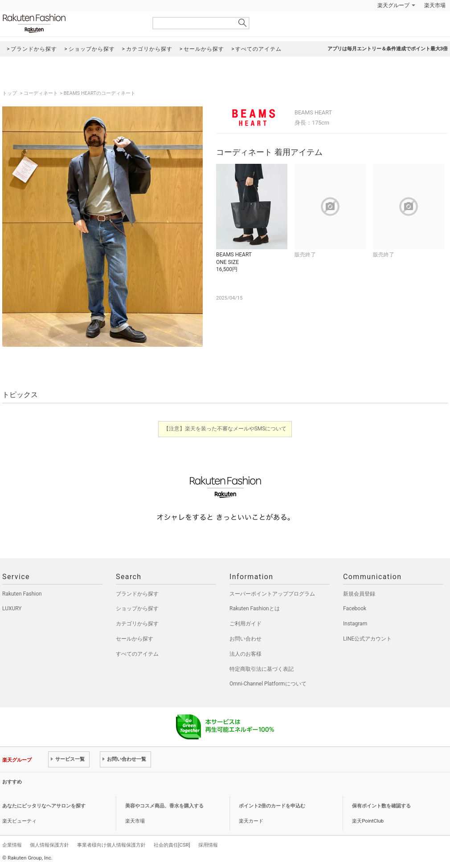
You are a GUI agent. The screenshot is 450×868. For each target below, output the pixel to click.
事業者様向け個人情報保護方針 (111, 845)
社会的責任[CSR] (172, 845)
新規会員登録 (359, 594)
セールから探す (135, 639)
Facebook (355, 608)
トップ (10, 93)
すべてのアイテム (137, 654)
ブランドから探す (137, 594)
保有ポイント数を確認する (381, 806)
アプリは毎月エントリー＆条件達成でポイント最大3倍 (388, 49)
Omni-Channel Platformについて (268, 684)
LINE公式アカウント (367, 639)
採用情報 (208, 845)
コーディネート (41, 93)
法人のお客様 (245, 654)
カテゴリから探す (137, 624)
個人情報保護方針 (49, 845)
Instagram (355, 624)
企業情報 (12, 845)
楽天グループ (393, 5)
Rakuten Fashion (71, 23)
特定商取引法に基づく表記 (262, 669)
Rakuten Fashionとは (255, 608)
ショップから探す (137, 608)
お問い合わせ (245, 639)
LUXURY (12, 608)
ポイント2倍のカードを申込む (272, 806)
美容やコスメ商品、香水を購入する (164, 806)
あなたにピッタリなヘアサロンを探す (44, 806)
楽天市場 (435, 5)
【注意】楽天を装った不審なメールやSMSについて (225, 429)
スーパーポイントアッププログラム (272, 594)
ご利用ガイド (245, 624)
